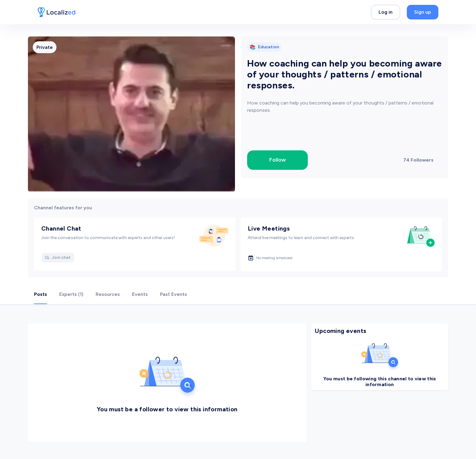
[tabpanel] (238, 382)
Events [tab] (140, 294)
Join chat (58, 257)
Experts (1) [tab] (71, 294)
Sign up (423, 12)
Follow (278, 160)
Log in (386, 12)
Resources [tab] (108, 294)
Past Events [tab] (173, 294)
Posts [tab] (41, 294)
